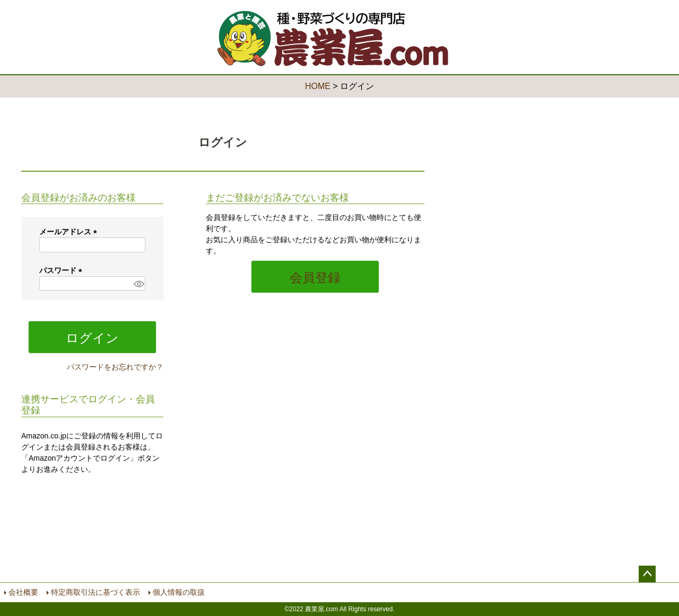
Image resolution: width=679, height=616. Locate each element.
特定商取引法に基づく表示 (95, 592)
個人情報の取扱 (179, 592)
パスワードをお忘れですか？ (115, 367)
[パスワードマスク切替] (138, 284)
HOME (318, 86)
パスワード (63, 270)
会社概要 (23, 592)
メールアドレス (70, 232)
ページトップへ (647, 574)
